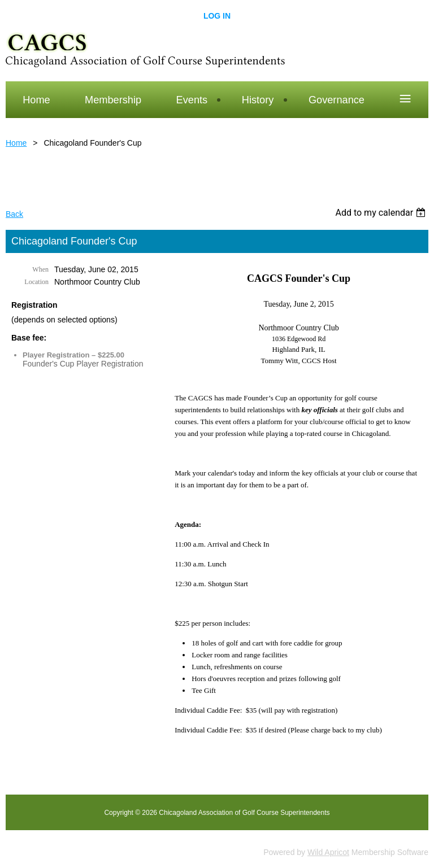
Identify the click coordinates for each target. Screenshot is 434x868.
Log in (217, 16)
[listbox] (382, 213)
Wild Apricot (328, 852)
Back (14, 214)
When (40, 269)
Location (36, 282)
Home (16, 143)
